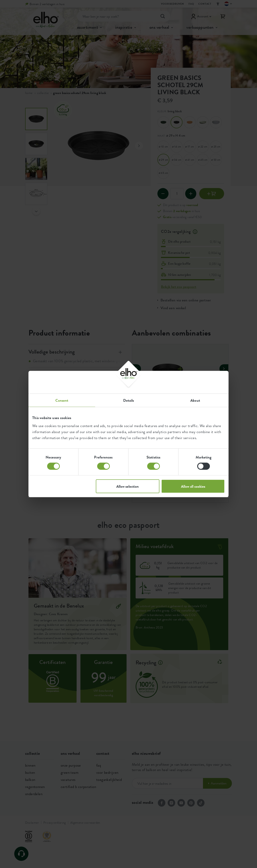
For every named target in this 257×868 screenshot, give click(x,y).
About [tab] (195, 400)
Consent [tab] (62, 400)
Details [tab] (129, 400)
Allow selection (127, 486)
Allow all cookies (193, 486)
